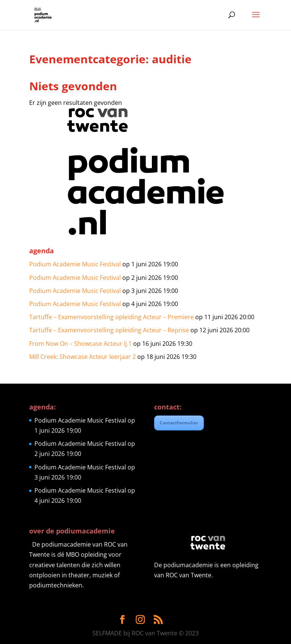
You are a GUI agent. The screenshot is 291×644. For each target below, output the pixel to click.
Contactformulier (179, 423)
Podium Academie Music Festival (75, 264)
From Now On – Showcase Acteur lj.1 (80, 344)
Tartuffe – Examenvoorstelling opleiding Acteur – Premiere (111, 317)
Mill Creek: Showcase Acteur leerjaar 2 (82, 357)
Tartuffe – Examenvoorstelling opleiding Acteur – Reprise (109, 330)
